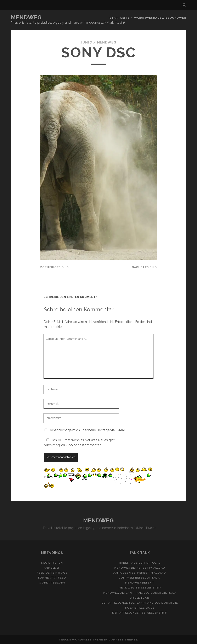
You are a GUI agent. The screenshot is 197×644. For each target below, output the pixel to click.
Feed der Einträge (52, 573)
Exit (151, 583)
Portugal (152, 563)
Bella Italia (150, 578)
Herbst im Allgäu (151, 568)
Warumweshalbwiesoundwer (160, 18)
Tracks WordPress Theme (81, 640)
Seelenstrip (151, 588)
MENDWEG (26, 17)
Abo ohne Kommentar (83, 445)
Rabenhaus (128, 563)
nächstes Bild (144, 267)
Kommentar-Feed (52, 578)
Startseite (120, 18)
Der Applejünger (116, 603)
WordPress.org (52, 583)
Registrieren (52, 563)
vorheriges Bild (54, 267)
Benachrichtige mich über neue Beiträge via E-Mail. (87, 430)
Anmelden (52, 568)
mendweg (107, 42)
